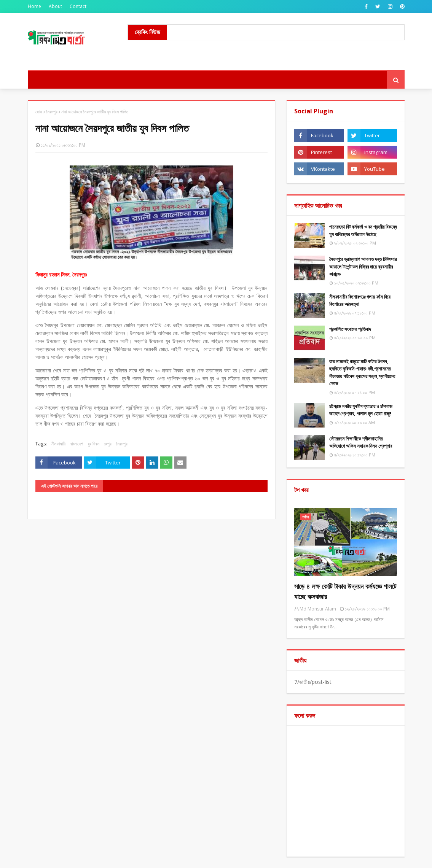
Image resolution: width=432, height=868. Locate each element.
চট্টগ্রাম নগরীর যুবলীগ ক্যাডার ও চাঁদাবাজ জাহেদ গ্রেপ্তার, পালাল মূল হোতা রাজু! (361, 410)
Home (34, 6)
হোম (39, 112)
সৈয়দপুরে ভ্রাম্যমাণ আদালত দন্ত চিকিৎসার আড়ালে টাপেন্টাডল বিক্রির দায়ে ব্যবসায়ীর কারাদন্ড (363, 266)
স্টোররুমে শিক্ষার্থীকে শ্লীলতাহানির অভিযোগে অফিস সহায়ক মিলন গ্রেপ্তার (361, 442)
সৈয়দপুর (52, 112)
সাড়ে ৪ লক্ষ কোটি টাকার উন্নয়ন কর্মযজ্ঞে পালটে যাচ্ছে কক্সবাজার (345, 591)
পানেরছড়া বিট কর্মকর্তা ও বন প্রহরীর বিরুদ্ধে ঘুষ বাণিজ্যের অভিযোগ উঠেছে (363, 231)
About (55, 6)
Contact (78, 6)
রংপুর (108, 444)
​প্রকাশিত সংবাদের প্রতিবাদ (350, 329)
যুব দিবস (93, 444)
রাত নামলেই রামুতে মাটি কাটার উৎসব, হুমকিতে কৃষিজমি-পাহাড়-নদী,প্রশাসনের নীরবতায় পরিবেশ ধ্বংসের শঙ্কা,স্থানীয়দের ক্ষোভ (362, 373)
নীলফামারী (58, 444)
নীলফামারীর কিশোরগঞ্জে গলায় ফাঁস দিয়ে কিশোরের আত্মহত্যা (360, 300)
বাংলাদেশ (77, 444)
